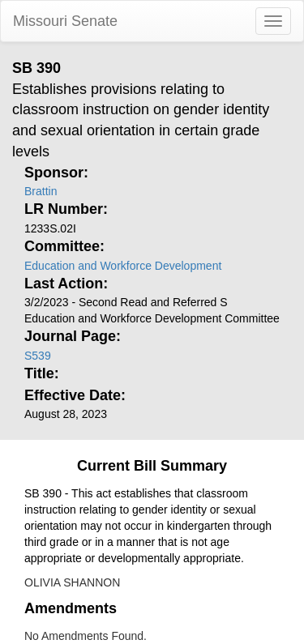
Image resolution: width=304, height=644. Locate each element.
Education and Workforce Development (123, 266)
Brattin (41, 191)
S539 (38, 356)
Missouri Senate (65, 21)
